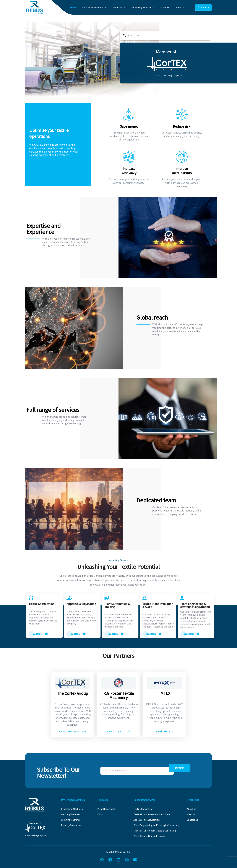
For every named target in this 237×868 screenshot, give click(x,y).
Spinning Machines (71, 820)
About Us (167, 7)
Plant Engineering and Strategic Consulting (156, 825)
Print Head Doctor (107, 809)
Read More (37, 634)
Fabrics (101, 814)
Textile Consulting (143, 809)
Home (82, 7)
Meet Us (181, 7)
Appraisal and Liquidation (147, 820)
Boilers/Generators (71, 825)
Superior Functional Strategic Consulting (155, 831)
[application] (113, 7)
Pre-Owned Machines (102, 7)
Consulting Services (147, 7)
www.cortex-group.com (170, 75)
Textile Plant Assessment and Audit (152, 814)
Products (125, 7)
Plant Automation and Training (150, 836)
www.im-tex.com (165, 731)
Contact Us (203, 7)
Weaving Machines (71, 814)
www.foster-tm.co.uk (119, 731)
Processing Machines (72, 809)
